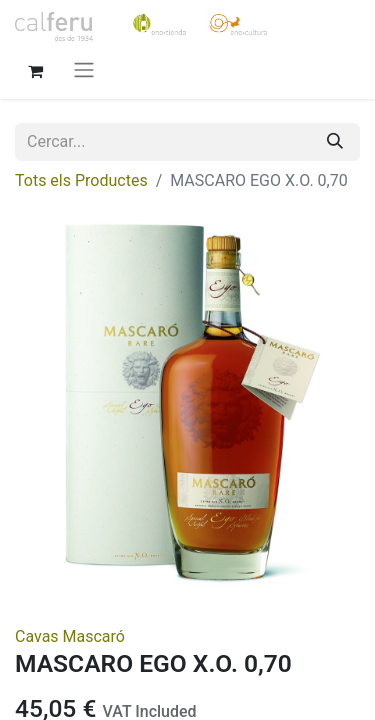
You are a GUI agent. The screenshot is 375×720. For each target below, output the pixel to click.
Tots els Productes (81, 180)
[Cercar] (335, 142)
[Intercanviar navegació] (84, 69)
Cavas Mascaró (70, 636)
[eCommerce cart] (35, 69)
